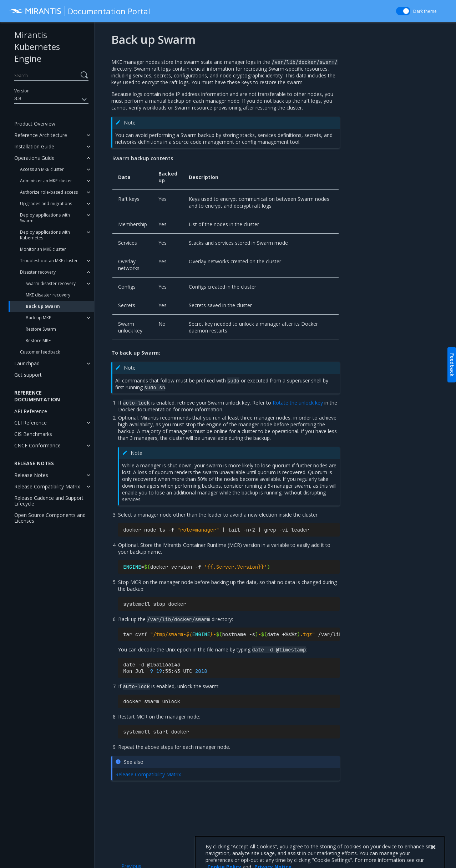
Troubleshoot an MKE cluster (49, 261)
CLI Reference (31, 423)
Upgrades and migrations (46, 204)
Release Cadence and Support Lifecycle (49, 501)
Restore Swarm (41, 329)
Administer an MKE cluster (46, 181)
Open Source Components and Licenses (50, 518)
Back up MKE (38, 318)
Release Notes (31, 475)
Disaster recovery (38, 272)
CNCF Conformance (37, 445)
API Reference (31, 411)
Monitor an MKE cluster (43, 249)
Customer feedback (40, 352)
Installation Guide (34, 146)
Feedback (452, 365)
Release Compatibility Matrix (47, 486)
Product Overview (35, 124)
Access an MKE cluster (42, 169)
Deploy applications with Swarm (45, 218)
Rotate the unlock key (298, 403)
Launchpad (27, 363)
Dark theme (425, 11)
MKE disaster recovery (48, 295)
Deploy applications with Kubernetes (45, 235)
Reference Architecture (41, 135)
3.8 (51, 100)
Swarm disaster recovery (51, 283)
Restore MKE (38, 341)
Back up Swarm (43, 306)
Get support (28, 375)
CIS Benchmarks (33, 434)
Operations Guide (34, 158)
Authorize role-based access (49, 192)
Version (22, 91)
